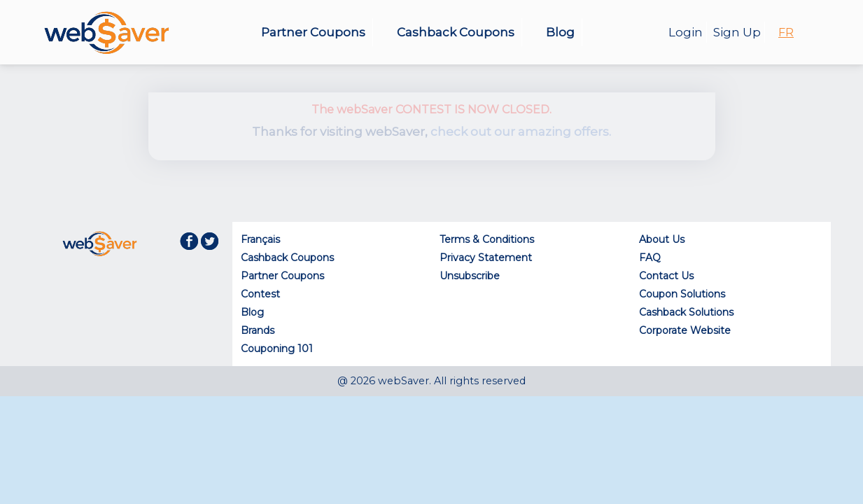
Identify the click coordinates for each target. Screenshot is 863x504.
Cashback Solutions (686, 312)
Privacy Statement (486, 258)
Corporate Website (685, 330)
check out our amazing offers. (521, 132)
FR (786, 33)
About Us (662, 239)
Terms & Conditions (487, 239)
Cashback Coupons (456, 32)
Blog (560, 32)
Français (260, 239)
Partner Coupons (313, 32)
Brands (258, 330)
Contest (260, 294)
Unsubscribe (470, 276)
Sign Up (737, 32)
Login (686, 32)
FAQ (650, 258)
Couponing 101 (277, 349)
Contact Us (666, 276)
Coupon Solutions (682, 294)
